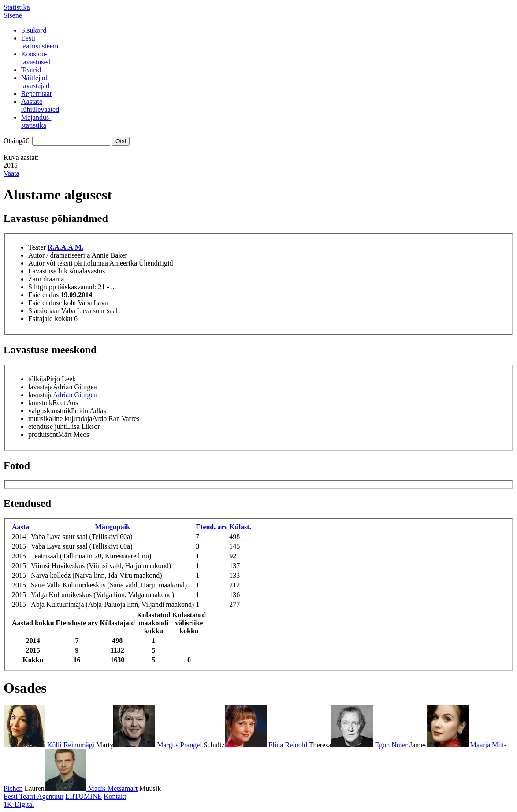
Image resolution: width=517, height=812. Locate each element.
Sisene (13, 15)
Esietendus (43, 295)
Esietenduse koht (52, 303)
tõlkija (37, 379)
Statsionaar (44, 311)
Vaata (11, 173)
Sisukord (34, 30)
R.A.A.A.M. (65, 247)
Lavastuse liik (48, 271)
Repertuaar (37, 94)
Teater (37, 247)
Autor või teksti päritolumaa (68, 263)
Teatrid (31, 70)
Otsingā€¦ (17, 141)
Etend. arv (212, 527)
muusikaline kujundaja (60, 419)
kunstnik (40, 403)
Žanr (35, 279)
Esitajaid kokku (50, 319)
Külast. (240, 527)
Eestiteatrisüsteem (40, 42)
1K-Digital (19, 804)
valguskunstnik (50, 411)
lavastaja (41, 387)
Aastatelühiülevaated (40, 105)
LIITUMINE (84, 796)
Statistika (17, 7)
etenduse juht (47, 426)
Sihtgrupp (42, 287)
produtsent (43, 434)
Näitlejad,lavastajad (35, 82)
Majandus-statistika (36, 121)
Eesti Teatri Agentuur (33, 796)
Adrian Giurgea (75, 395)
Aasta (20, 527)
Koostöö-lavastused (36, 58)
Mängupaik (113, 527)
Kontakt (115, 796)
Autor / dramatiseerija (59, 255)
